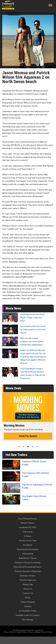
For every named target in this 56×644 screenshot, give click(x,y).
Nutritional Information (28, 549)
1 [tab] (19, 447)
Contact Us (28, 593)
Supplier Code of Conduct (28, 615)
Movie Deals (14, 388)
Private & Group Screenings (28, 562)
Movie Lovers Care (28, 540)
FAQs (28, 597)
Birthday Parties (28, 576)
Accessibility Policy (28, 611)
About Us (28, 589)
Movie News (14, 308)
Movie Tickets (28, 523)
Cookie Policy (21, 632)
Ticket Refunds (28, 602)
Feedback (28, 545)
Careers (28, 606)
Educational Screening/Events (28, 567)
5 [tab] (37, 447)
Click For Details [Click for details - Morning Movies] (28, 436)
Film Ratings (28, 620)
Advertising (28, 554)
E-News (28, 536)
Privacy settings (34, 632)
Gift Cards (28, 532)
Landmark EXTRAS (28, 527)
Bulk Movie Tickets (28, 558)
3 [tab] (28, 447)
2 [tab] (24, 447)
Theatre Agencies (28, 580)
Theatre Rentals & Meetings (28, 571)
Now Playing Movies (28, 519)
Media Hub (28, 584)
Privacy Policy (9, 632)
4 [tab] (33, 447)
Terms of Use (47, 632)
